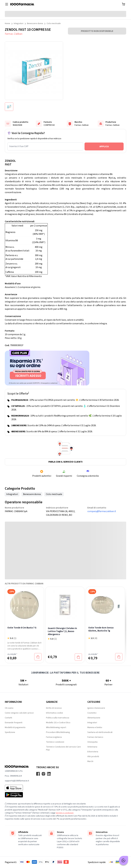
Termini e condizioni (55, 742)
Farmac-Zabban (14, 34)
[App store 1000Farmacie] (17, 788)
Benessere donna (35, 23)
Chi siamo (9, 708)
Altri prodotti (93, 757)
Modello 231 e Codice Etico (58, 723)
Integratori (19, 23)
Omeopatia (92, 742)
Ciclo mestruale (54, 23)
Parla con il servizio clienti (65, 462)
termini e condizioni (65, 813)
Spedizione (10, 732)
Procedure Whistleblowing (58, 732)
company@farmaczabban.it (102, 511)
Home (7, 23)
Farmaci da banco (95, 737)
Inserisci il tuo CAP (19, 146)
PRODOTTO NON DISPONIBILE (97, 31)
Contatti (8, 718)
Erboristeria (93, 752)
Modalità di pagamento (15, 727)
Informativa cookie (54, 713)
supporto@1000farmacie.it (17, 781)
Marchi (90, 761)
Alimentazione (94, 718)
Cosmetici (92, 713)
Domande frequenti (14, 723)
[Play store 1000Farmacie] (17, 795)
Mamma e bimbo (95, 727)
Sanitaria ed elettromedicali (100, 732)
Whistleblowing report (56, 727)
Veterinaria (92, 747)
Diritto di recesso (54, 708)
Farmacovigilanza (54, 737)
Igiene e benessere (96, 708)
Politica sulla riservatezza (58, 718)
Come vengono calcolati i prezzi (19, 713)
